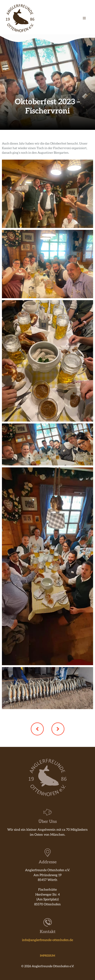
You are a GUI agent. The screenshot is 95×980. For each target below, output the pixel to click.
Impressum (47, 956)
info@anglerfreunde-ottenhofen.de (47, 940)
